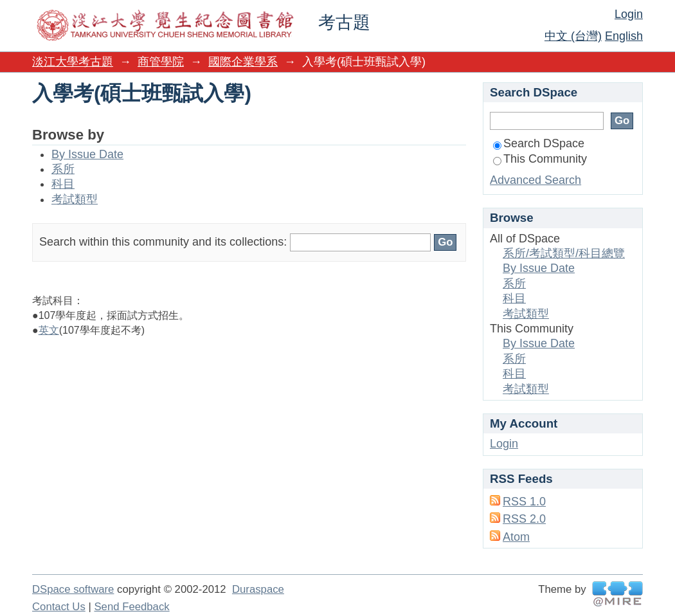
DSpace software (73, 589)
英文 (49, 330)
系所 (63, 169)
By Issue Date (87, 154)
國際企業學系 (243, 62)
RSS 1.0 (524, 502)
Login (629, 14)
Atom (516, 537)
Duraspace (258, 589)
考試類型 (75, 199)
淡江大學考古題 (73, 62)
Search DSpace (539, 143)
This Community (540, 159)
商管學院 (161, 62)
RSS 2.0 (524, 519)
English (624, 36)
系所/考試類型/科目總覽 (564, 253)
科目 (63, 184)
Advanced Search (535, 180)
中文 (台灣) (573, 36)
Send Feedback (131, 607)
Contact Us (59, 607)
